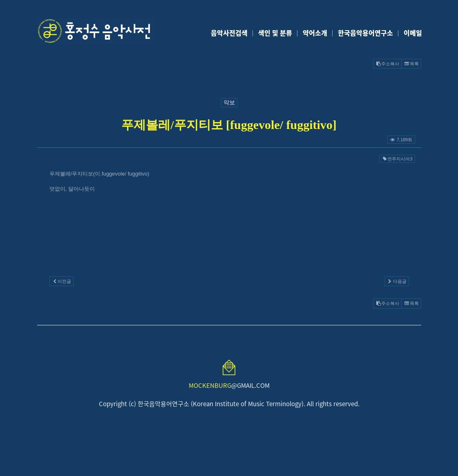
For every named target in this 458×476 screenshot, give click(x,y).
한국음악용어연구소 (365, 33)
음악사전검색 (229, 33)
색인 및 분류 (275, 33)
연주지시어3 (397, 159)
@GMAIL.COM (229, 385)
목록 (411, 64)
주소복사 (387, 64)
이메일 (413, 33)
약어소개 (315, 33)
